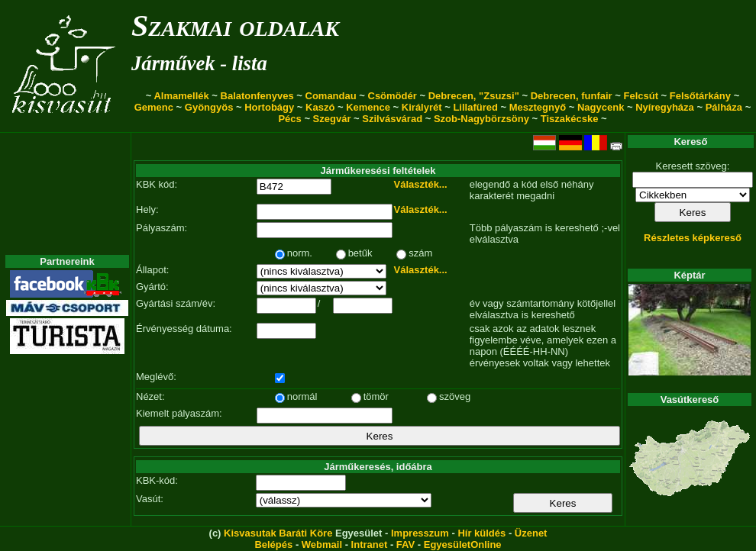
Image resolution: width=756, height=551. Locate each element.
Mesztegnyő (538, 107)
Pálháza (724, 107)
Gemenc (154, 107)
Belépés (273, 545)
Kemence (368, 107)
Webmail (322, 545)
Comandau (331, 96)
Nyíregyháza (665, 107)
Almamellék (181, 96)
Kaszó (320, 107)
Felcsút (641, 96)
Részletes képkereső (693, 238)
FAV (405, 545)
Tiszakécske (570, 119)
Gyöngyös (209, 107)
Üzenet (531, 533)
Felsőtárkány (700, 96)
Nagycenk (601, 107)
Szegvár (332, 119)
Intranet (370, 545)
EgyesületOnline (463, 545)
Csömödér (393, 96)
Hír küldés (481, 533)
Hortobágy (269, 107)
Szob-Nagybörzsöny (481, 119)
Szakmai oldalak (235, 26)
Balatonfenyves (257, 96)
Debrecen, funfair (572, 96)
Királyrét (422, 107)
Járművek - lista (199, 63)
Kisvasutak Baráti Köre (278, 533)
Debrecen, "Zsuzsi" (474, 96)
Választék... (421, 184)
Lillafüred (475, 107)
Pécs (289, 119)
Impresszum (420, 533)
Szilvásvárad (392, 119)
